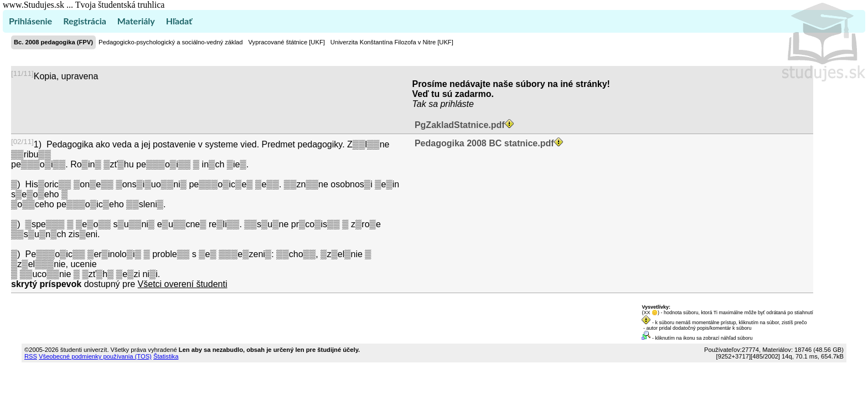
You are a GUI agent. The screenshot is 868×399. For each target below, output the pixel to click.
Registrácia (85, 21)
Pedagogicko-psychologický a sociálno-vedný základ (171, 42)
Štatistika (166, 356)
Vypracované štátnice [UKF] (287, 42)
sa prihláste (451, 104)
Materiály (136, 21)
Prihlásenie (30, 21)
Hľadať (179, 21)
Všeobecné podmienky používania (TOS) (95, 356)
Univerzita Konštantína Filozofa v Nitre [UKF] (392, 42)
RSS (31, 356)
